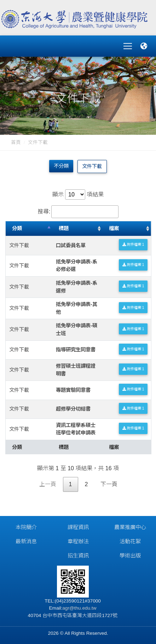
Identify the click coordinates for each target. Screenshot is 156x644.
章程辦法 (78, 541)
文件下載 (38, 142)
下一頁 (109, 484)
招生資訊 (78, 556)
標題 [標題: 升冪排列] (64, 228)
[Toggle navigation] (128, 46)
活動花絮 (130, 541)
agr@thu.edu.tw (79, 608)
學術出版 (130, 556)
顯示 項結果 (78, 195)
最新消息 (26, 541)
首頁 (16, 142)
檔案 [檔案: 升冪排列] (114, 228)
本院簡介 (26, 527)
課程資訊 (78, 527)
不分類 (61, 166)
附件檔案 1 (133, 245)
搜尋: (78, 212)
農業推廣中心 (130, 527)
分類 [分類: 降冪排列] (17, 228)
